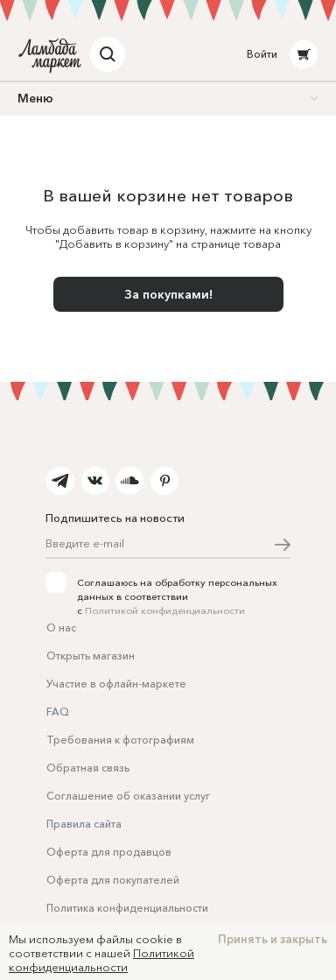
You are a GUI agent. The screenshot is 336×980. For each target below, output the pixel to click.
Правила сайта (84, 824)
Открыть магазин (91, 656)
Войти (262, 54)
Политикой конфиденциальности (165, 610)
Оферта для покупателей (113, 880)
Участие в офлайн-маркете (116, 684)
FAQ (58, 712)
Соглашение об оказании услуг (128, 796)
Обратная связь (88, 768)
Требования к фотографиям (120, 740)
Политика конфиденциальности (127, 908)
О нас (61, 627)
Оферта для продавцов (109, 852)
